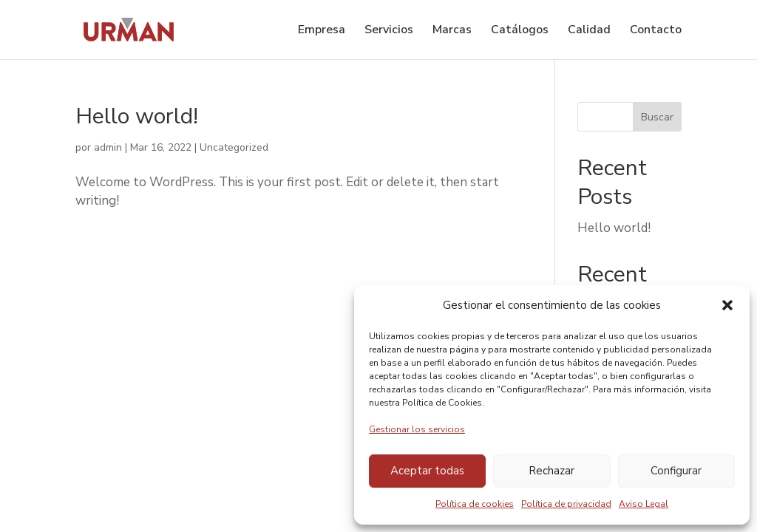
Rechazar (551, 471)
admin (108, 147)
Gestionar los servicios (417, 429)
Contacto (656, 31)
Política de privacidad (566, 504)
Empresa (322, 31)
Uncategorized (234, 147)
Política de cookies (475, 504)
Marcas (452, 31)
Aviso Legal (644, 504)
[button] (727, 305)
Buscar (657, 117)
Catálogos (520, 31)
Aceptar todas (427, 471)
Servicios (389, 31)
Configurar (676, 471)
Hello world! (137, 116)
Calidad (589, 31)
